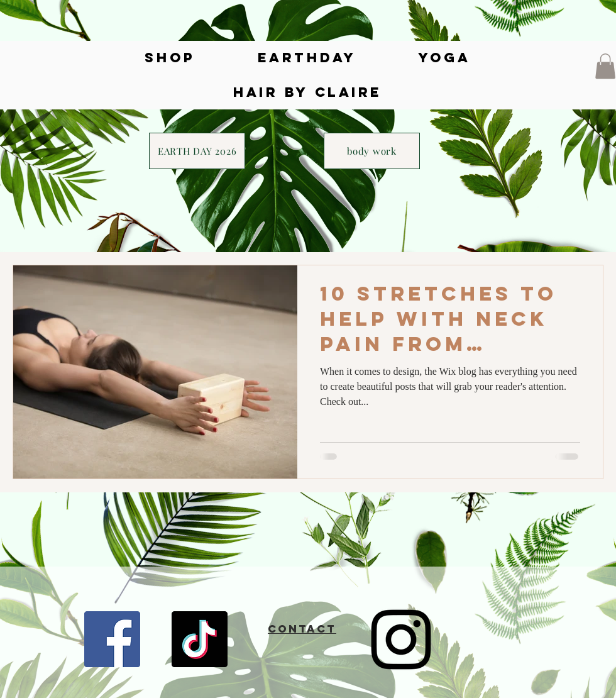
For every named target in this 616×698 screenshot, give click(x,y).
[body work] (372, 151)
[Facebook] (112, 639)
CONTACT (302, 629)
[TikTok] (200, 639)
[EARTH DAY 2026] (197, 151)
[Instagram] (401, 640)
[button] (605, 66)
